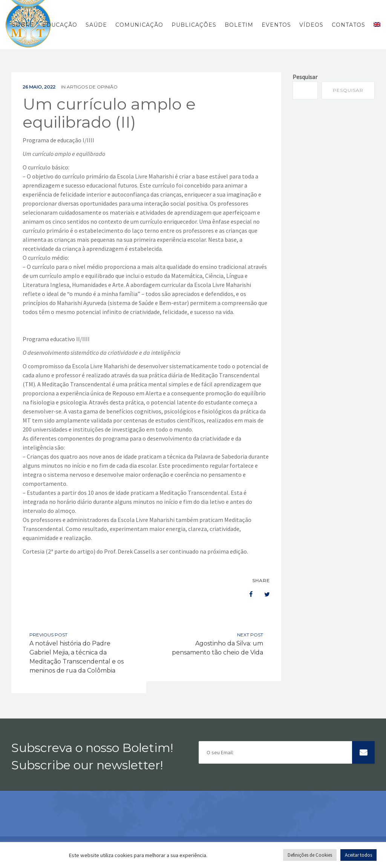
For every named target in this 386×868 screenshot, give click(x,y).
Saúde (96, 25)
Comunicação (139, 25)
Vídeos (311, 25)
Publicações (194, 25)
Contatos (348, 25)
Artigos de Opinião (92, 87)
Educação (60, 25)
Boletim (239, 25)
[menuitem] (375, 25)
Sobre (23, 25)
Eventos (276, 25)
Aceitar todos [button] (358, 855)
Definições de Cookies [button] (310, 855)
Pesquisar (305, 77)
